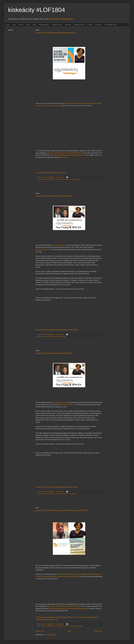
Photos (21, 25)
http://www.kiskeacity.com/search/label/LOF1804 (64, 153)
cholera (54, 179)
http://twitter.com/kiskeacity (61, 19)
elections (59, 179)
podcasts (77, 179)
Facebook (57, 173)
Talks (34, 25)
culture (43, 336)
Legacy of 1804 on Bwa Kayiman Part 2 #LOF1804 (54, 196)
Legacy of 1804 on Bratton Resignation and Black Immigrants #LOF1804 (62, 510)
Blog (8, 25)
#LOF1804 (64, 157)
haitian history (49, 336)
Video (14, 25)
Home (69, 631)
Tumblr (64, 173)
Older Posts (98, 631)
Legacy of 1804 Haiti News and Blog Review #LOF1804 (56, 33)
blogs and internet (46, 179)
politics (81, 626)
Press (28, 25)
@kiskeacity (48, 173)
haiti (63, 179)
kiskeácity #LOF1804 (37, 10)
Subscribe (98, 25)
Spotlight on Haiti (79, 25)
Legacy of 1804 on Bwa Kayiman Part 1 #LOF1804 (54, 353)
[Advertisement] (69, 187)
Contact (90, 25)
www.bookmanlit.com (43, 249)
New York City (74, 626)
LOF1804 (57, 336)
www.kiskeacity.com (60, 245)
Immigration (60, 626)
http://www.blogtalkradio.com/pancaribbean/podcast (68, 155)
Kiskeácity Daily (57, 25)
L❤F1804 (68, 25)
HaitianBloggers (44, 25)
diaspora (43, 626)
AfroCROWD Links (111, 25)
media (67, 179)
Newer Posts (40, 631)
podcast (72, 179)
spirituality (63, 336)
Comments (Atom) (50, 635)
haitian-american (51, 626)
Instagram (40, 173)
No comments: (60, 177)
